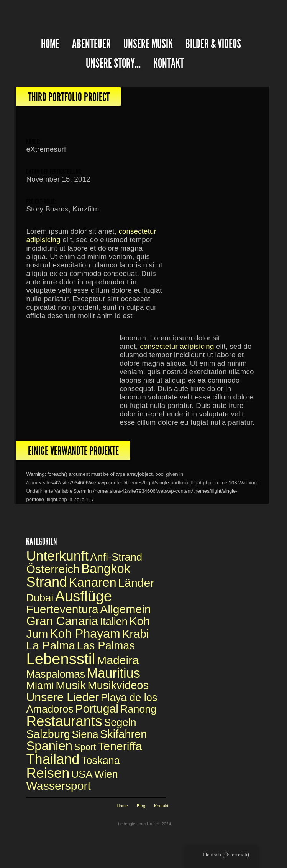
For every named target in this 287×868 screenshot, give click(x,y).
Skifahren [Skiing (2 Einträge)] (123, 734)
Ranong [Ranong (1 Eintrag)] (138, 709)
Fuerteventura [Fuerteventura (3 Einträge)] (62, 609)
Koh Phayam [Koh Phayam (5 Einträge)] (85, 634)
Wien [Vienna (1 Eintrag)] (106, 774)
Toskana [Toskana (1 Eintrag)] (101, 760)
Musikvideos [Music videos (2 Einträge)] (118, 685)
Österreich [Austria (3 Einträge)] (53, 569)
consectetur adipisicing (177, 346)
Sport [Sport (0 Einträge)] (85, 747)
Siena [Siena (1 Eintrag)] (85, 734)
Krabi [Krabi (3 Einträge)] (135, 634)
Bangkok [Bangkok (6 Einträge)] (106, 568)
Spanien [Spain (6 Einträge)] (49, 746)
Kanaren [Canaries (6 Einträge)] (93, 582)
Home (122, 806)
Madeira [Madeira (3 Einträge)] (118, 660)
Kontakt (169, 64)
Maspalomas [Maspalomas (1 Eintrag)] (56, 674)
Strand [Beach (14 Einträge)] (47, 582)
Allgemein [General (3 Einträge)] (125, 609)
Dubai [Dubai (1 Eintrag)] (40, 598)
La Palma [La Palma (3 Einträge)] (51, 645)
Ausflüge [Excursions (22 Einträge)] (84, 596)
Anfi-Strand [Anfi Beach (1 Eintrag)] (116, 557)
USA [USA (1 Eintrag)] (82, 774)
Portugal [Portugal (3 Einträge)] (97, 709)
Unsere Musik (148, 44)
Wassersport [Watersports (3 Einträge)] (58, 786)
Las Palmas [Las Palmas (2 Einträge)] (106, 645)
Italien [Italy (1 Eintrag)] (114, 621)
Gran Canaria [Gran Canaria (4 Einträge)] (62, 621)
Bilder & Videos (213, 44)
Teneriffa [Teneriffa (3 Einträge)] (120, 746)
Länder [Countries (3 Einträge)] (136, 583)
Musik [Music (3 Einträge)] (71, 685)
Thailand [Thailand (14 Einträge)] (53, 759)
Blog (141, 806)
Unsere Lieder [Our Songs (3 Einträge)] (62, 697)
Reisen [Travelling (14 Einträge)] (48, 773)
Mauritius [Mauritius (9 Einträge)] (114, 673)
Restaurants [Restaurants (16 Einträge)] (64, 721)
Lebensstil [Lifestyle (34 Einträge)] (61, 659)
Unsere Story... (113, 64)
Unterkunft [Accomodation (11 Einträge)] (57, 556)
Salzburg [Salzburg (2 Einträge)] (48, 734)
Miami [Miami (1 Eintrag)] (40, 686)
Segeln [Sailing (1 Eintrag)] (120, 722)
